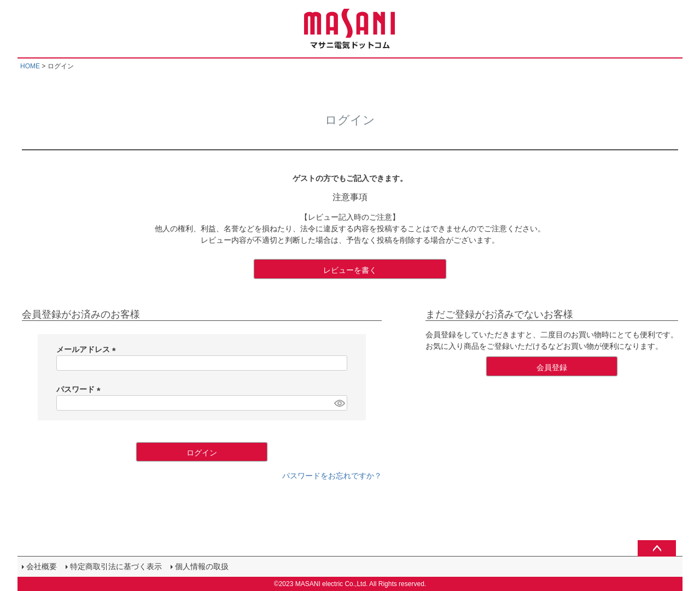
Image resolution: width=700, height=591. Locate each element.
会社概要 (42, 566)
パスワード (80, 389)
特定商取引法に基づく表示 (116, 566)
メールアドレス (88, 349)
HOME (30, 66)
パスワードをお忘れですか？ (332, 476)
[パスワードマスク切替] (339, 403)
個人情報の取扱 (202, 566)
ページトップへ (657, 548)
